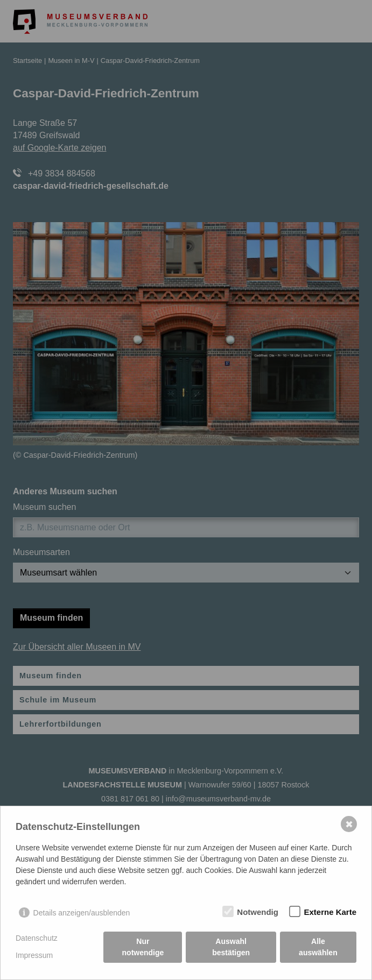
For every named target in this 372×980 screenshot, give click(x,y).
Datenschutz (37, 938)
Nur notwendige (143, 947)
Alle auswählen (318, 947)
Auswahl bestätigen (231, 947)
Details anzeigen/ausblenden (82, 913)
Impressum (34, 955)
